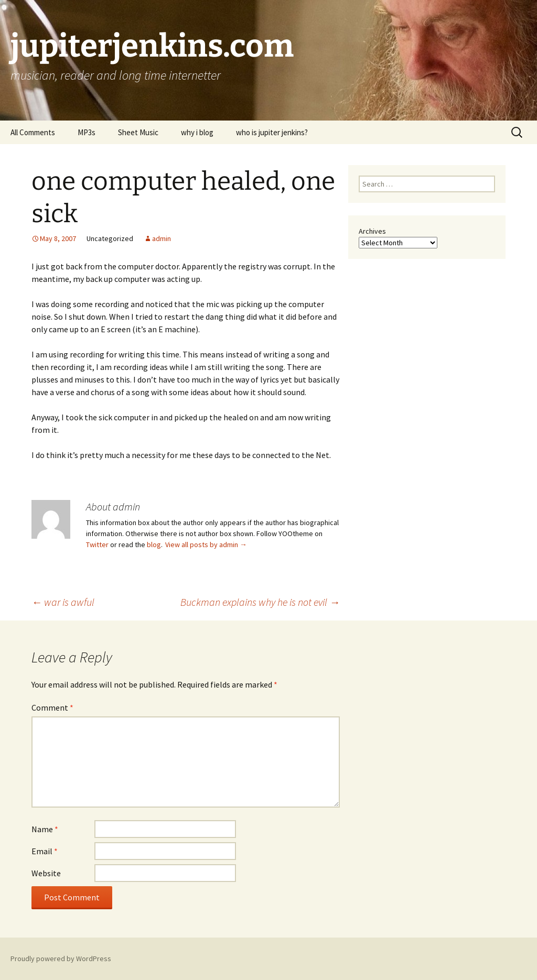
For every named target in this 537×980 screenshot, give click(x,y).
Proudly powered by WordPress (61, 959)
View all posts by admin (206, 545)
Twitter (97, 545)
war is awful (63, 602)
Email (45, 851)
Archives (372, 231)
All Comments (33, 132)
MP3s (87, 132)
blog (154, 545)
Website (46, 873)
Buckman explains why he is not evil (260, 602)
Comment (52, 707)
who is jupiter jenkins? (272, 132)
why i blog (197, 132)
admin (162, 238)
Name (45, 829)
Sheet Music (138, 132)
